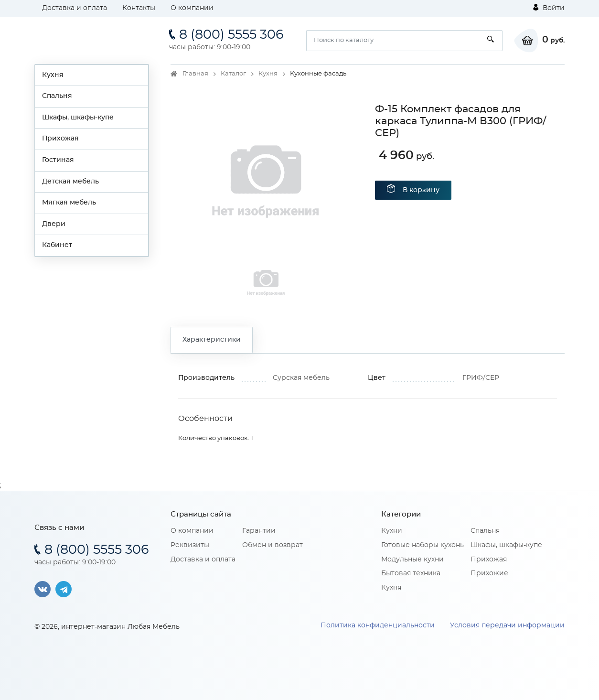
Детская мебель (70, 182)
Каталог (233, 74)
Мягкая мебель (69, 203)
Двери (54, 224)
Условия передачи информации (507, 625)
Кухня (53, 75)
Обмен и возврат (273, 545)
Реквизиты (190, 545)
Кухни (392, 531)
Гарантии (259, 531)
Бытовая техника (411, 573)
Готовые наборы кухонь (423, 545)
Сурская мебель (301, 378)
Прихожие (489, 573)
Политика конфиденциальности (378, 625)
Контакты (139, 8)
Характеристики (212, 340)
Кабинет (57, 245)
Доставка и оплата (75, 8)
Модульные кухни (412, 560)
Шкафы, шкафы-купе (78, 118)
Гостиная (58, 160)
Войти (549, 8)
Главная (195, 74)
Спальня (57, 96)
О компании (192, 8)
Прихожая (60, 139)
